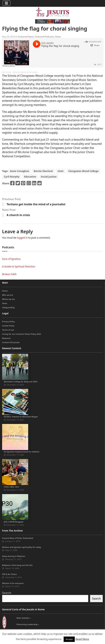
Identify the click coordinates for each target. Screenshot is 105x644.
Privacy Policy (8, 321)
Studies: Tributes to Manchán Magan (21, 417)
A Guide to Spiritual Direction (19, 266)
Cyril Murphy (12, 177)
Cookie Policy (8, 326)
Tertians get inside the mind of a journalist (36, 204)
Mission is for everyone (13, 583)
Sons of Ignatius (11, 259)
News (58, 37)
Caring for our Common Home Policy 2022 (22, 334)
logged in (22, 238)
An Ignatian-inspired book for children (22, 452)
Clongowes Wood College (83, 171)
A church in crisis (18, 215)
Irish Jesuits (7, 72)
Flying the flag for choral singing (25, 72)
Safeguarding (8, 307)
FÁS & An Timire (9, 574)
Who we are (8, 295)
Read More (82, 639)
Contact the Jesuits (11, 342)
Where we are (9, 299)
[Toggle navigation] (6, 3)
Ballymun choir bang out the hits (17, 565)
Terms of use (8, 330)
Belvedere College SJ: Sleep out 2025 (21, 382)
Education (30, 177)
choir (60, 171)
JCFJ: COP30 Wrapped (14, 522)
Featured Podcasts (44, 37)
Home (5, 291)
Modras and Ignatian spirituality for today (22, 547)
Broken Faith (9, 274)
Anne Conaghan (20, 171)
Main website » (24, 618)
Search (7, 593)
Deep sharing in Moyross (14, 556)
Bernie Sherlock (43, 171)
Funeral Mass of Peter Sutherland (18, 538)
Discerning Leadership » (28, 624)
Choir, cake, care (11, 487)
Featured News (26, 37)
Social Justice (49, 177)
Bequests (6, 338)
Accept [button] (69, 639)
